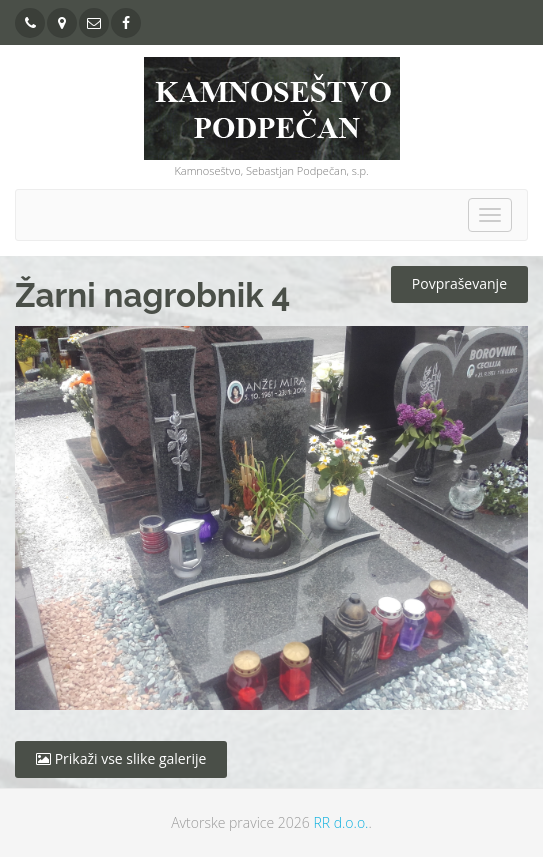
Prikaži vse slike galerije (121, 758)
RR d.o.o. (340, 822)
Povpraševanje (459, 283)
